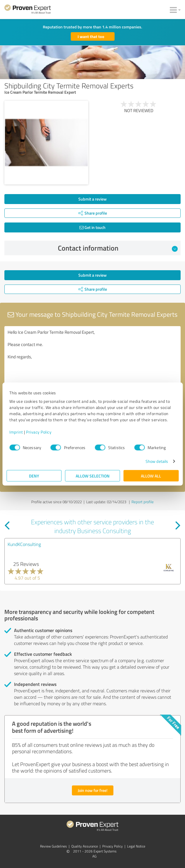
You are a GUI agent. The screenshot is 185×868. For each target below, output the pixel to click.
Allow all (151, 476)
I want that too (91, 36)
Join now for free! (93, 790)
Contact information (118, 248)
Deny (34, 476)
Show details (157, 461)
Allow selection (93, 476)
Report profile (143, 502)
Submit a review (92, 199)
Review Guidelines (53, 846)
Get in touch (92, 227)
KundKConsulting (24, 544)
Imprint (16, 432)
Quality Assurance (85, 846)
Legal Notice (136, 846)
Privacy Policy (39, 432)
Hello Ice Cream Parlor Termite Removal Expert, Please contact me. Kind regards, (92, 359)
